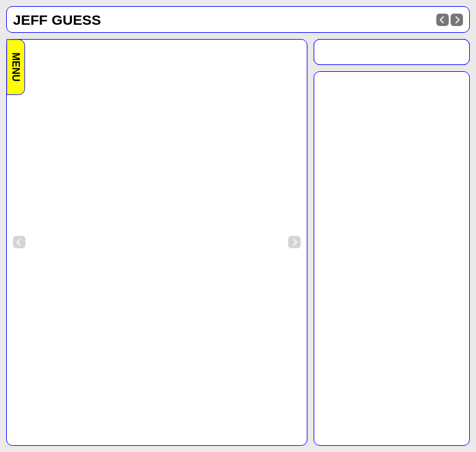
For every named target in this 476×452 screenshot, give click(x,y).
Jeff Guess (57, 20)
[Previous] (443, 20)
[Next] (457, 20)
